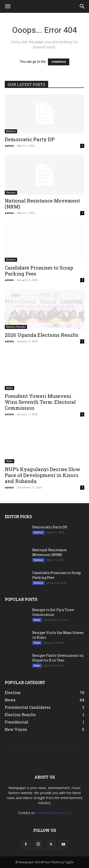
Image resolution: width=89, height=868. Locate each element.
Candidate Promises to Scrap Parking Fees (39, 271)
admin (9, 146)
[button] (8, 6)
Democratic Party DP (30, 139)
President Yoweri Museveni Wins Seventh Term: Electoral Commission (40, 402)
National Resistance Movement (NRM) (42, 204)
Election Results (16, 327)
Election (11, 131)
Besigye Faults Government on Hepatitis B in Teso (58, 658)
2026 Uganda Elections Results (42, 335)
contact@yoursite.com (54, 813)
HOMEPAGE (59, 62)
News (9, 388)
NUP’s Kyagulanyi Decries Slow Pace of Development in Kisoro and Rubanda (42, 475)
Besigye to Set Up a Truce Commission (53, 612)
